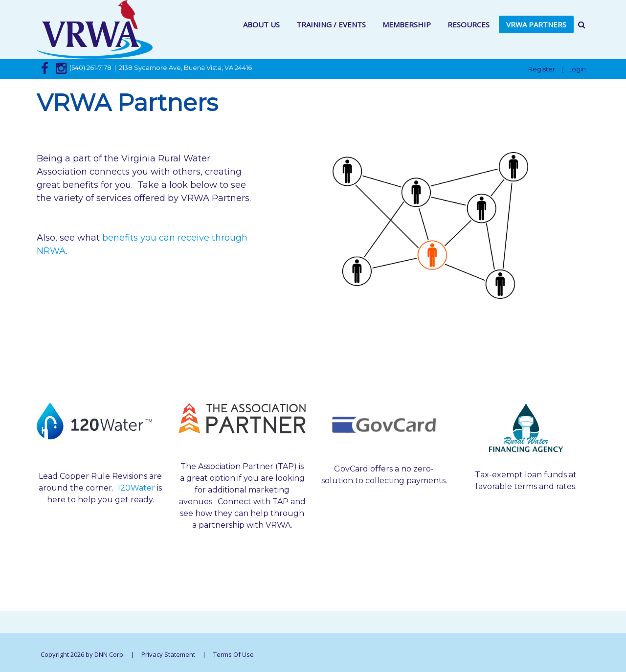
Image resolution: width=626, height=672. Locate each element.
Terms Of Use (234, 654)
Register (542, 69)
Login (577, 69)
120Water (136, 488)
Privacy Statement (168, 654)
